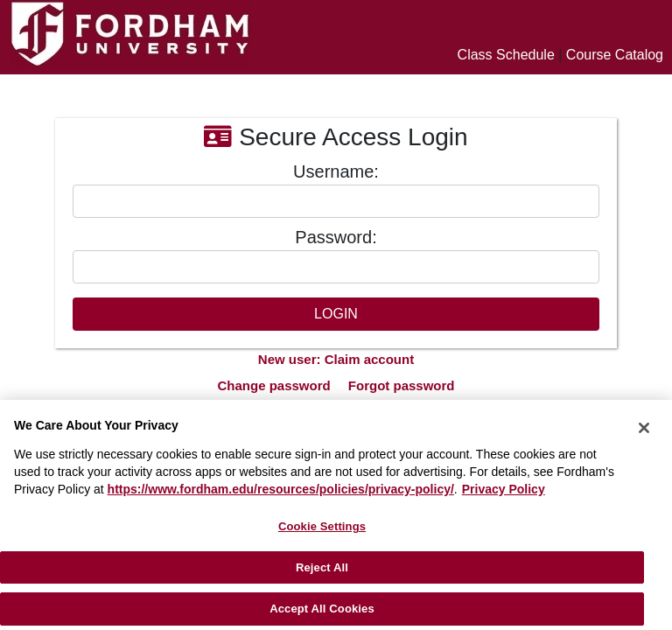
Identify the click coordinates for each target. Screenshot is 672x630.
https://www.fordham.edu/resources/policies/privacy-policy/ (281, 489)
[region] (336, 515)
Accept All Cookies (322, 609)
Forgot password (402, 385)
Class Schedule (506, 55)
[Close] (644, 428)
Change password (273, 385)
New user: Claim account (336, 359)
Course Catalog (615, 55)
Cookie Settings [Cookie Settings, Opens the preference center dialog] (322, 526)
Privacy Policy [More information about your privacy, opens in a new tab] (504, 489)
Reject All (322, 567)
